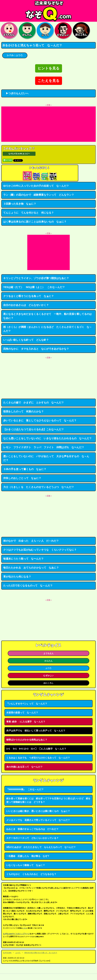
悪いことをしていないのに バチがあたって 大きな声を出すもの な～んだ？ (46, 458)
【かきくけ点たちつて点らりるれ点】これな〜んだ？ (34, 429)
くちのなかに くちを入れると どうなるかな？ (31, 874)
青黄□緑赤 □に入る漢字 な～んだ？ (26, 722)
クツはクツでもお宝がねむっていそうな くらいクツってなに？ (40, 550)
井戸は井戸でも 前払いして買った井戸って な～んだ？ (36, 731)
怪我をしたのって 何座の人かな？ (23, 411)
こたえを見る (49, 81)
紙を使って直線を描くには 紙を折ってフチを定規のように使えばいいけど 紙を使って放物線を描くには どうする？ (48, 800)
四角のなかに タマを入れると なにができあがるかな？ (36, 349)
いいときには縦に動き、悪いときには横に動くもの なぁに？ (38, 811)
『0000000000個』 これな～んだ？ (25, 789)
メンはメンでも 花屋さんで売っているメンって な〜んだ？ (38, 820)
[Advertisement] (48, 124)
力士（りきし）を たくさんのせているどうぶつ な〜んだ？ (39, 487)
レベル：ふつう (15, 55)
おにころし (48, 683)
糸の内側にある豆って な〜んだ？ (25, 767)
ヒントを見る (49, 68)
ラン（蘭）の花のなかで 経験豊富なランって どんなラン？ (39, 195)
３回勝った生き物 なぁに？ (20, 204)
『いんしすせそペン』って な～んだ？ (27, 704)
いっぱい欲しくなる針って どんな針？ (26, 340)
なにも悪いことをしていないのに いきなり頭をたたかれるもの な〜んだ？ (47, 438)
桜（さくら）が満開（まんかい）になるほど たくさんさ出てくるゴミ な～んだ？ (47, 329)
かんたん (48, 661)
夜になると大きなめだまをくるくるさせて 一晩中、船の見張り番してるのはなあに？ (47, 316)
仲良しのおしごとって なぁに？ (22, 478)
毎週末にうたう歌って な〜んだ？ (23, 559)
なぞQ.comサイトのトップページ (16, 934)
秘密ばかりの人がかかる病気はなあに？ (27, 740)
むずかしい (48, 675)
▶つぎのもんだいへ (16, 93)
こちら (25, 928)
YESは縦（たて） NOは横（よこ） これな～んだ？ (34, 287)
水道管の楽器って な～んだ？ (22, 713)
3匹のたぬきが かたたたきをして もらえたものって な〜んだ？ (41, 847)
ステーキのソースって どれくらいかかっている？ (32, 838)
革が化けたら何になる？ (17, 577)
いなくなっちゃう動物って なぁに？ (26, 865)
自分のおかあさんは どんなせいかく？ (26, 305)
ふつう (48, 668)
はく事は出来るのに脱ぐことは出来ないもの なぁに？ (35, 222)
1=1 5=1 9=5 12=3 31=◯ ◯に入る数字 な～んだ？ (36, 749)
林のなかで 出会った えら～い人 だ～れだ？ (31, 541)
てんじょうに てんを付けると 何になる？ (29, 213)
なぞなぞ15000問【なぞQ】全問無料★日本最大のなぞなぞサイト (48, 11)
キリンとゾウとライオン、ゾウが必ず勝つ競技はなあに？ (36, 278)
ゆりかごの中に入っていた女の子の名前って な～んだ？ (36, 186)
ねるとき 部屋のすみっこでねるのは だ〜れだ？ (32, 829)
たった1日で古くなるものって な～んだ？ (28, 586)
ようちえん (48, 653)
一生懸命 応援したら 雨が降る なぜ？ (28, 856)
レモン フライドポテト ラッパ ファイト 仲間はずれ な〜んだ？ (44, 447)
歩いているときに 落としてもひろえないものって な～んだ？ (40, 420)
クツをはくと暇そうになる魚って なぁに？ (29, 296)
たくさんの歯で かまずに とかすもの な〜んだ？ (34, 403)
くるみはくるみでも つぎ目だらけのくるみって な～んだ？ (38, 758)
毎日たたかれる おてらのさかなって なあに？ (31, 568)
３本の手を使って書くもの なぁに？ (25, 469)
